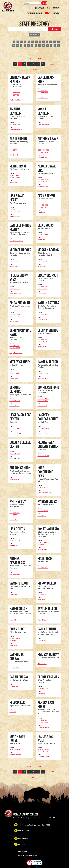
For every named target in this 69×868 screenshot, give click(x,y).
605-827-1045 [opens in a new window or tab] (15, 93)
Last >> (35, 69)
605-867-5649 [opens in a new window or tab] (15, 401)
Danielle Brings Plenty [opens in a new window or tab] (16, 241)
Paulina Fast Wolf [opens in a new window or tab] (43, 757)
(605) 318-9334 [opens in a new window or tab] (43, 401)
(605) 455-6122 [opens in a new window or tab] (43, 150)
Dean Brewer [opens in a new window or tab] (41, 212)
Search (43, 3)
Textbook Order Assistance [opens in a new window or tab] (34, 13)
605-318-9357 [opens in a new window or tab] (15, 261)
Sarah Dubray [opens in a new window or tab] (14, 686)
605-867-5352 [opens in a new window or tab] (15, 540)
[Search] (35, 3)
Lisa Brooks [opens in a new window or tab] (41, 240)
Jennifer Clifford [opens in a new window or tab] (15, 406)
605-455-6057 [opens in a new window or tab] (43, 91)
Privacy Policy (23, 852)
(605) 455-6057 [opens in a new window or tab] (15, 750)
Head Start (56, 8)
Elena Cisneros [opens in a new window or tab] (42, 347)
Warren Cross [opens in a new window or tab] (42, 516)
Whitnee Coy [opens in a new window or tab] (14, 520)
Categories (34, 35)
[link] (34, 864)
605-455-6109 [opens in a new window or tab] (43, 287)
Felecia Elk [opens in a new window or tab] (13, 712)
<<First (29, 59)
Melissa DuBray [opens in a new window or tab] (42, 664)
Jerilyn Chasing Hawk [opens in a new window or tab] (16, 353)
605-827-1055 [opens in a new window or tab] (15, 211)
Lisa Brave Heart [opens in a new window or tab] (15, 216)
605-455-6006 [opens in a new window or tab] (15, 513)
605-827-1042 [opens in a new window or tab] (43, 93)
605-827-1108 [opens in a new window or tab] (15, 515)
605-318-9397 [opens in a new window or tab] (15, 348)
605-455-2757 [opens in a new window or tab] (43, 595)
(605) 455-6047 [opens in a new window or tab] (43, 399)
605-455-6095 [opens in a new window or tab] (43, 314)
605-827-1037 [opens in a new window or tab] (15, 316)
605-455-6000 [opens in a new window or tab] (43, 568)
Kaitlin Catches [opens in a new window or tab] (42, 319)
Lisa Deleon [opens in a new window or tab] (13, 545)
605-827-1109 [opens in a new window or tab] (15, 150)
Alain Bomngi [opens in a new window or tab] (14, 155)
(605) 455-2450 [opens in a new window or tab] (43, 456)
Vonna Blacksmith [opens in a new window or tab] (43, 125)
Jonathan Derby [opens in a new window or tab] (42, 549)
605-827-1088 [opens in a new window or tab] (43, 722)
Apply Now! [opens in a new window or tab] (39, 8)
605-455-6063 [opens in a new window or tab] (43, 340)
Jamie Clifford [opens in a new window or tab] (42, 378)
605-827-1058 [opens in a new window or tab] (43, 688)
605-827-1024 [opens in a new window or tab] (43, 752)
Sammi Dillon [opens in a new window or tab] (14, 595)
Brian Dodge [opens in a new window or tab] (13, 645)
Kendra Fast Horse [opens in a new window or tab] (43, 727)
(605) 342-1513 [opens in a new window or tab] (15, 428)
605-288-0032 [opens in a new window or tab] (43, 373)
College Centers (21, 838)
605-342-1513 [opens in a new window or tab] (15, 346)
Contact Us (56, 13)
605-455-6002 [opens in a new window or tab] (15, 175)
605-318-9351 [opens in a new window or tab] (43, 289)
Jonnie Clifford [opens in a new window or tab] (42, 406)
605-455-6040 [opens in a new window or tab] (43, 542)
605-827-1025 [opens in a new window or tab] (15, 125)
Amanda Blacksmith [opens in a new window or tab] (16, 130)
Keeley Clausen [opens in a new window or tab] (14, 378)
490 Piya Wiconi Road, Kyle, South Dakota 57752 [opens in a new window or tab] (32, 825)
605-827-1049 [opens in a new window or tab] (43, 152)
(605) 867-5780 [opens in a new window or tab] (43, 750)
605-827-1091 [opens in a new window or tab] (15, 95)
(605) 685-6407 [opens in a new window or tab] (43, 428)
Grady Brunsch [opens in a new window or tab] (42, 294)
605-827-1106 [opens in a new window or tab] (43, 261)
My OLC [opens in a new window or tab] (49, 8)
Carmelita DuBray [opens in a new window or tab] (15, 668)
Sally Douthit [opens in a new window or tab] (42, 640)
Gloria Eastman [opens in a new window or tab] (42, 693)
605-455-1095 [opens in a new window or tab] (43, 205)
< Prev (40, 59)
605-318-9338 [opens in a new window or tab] (43, 235)
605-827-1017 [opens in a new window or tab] (14, 640)
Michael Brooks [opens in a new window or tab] (14, 266)
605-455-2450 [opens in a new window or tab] (43, 180)
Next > (52, 64)
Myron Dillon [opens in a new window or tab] (41, 600)
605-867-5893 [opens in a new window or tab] (15, 314)
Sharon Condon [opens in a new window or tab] (14, 479)
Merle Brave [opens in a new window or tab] (13, 182)
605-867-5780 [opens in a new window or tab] (15, 454)
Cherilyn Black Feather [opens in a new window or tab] (16, 100)
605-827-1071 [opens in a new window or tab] (42, 342)
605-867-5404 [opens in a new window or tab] (15, 209)
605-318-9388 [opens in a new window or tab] (43, 511)
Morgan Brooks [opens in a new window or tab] (42, 266)
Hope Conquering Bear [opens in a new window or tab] (44, 492)
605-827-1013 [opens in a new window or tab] (42, 545)
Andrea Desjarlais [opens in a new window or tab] (15, 574)
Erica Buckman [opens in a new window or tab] (14, 321)
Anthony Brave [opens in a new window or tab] (42, 157)
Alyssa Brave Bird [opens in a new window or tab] (43, 187)
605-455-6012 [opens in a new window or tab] (15, 638)
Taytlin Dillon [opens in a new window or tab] (42, 620)
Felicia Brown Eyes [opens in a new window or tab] (15, 294)
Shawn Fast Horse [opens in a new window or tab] (15, 755)
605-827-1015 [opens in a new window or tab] (43, 207)
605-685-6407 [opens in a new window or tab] (15, 371)
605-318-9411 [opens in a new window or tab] (14, 373)
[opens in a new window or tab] (48, 13)
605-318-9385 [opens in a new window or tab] (15, 178)
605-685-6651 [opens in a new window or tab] (15, 289)
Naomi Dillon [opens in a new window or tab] (13, 620)
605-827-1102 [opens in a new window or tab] (43, 182)
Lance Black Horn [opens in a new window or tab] (43, 98)
